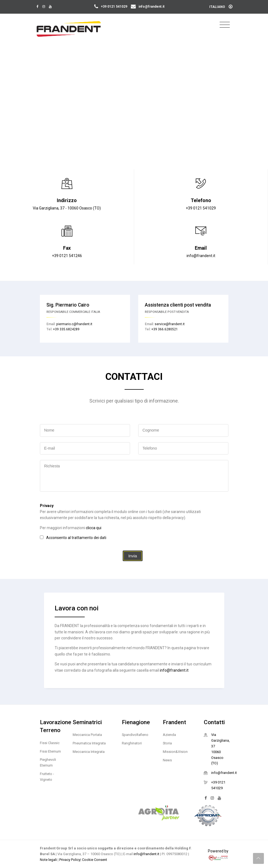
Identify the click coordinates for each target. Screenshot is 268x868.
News (167, 760)
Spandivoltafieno (135, 735)
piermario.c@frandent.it (74, 324)
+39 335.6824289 (66, 329)
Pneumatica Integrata (89, 743)
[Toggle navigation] (225, 25)
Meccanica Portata (87, 735)
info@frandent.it (148, 7)
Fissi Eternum (50, 751)
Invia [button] (133, 556)
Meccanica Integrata (89, 752)
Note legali (49, 860)
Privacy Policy (70, 860)
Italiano (221, 7)
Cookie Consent (95, 860)
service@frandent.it (170, 324)
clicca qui (94, 528)
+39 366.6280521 (165, 329)
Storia (167, 743)
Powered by (218, 855)
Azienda (169, 735)
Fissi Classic (50, 743)
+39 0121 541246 (67, 256)
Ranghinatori (132, 743)
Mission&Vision (175, 752)
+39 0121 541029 (111, 7)
